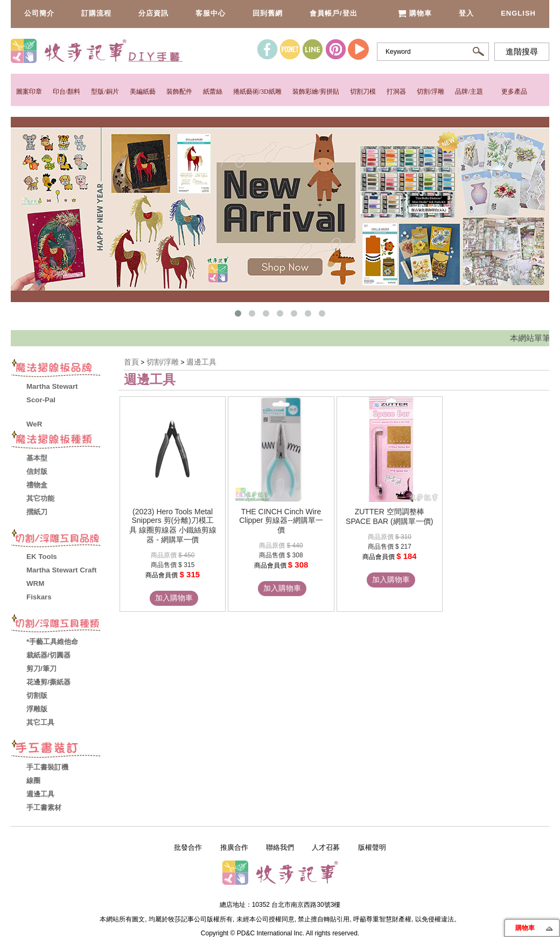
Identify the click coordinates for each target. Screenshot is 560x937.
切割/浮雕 (430, 92)
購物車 (415, 13)
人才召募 (326, 847)
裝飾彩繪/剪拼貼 (316, 92)
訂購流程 (96, 13)
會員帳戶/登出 (334, 13)
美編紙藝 (143, 92)
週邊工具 (201, 362)
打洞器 (396, 92)
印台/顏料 (66, 92)
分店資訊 (153, 13)
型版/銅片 (105, 92)
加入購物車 (174, 598)
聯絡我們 (280, 847)
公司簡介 (39, 13)
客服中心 (211, 13)
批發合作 (188, 847)
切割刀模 (363, 92)
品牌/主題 (469, 92)
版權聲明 (372, 847)
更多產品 (514, 92)
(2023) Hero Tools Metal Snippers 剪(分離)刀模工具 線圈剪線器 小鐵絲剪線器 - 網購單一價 (173, 526)
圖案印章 (29, 92)
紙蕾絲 (213, 92)
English (518, 13)
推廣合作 (234, 847)
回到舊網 (268, 13)
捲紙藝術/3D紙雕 (257, 92)
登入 (466, 13)
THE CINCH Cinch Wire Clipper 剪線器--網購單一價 (281, 521)
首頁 (131, 362)
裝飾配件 (179, 92)
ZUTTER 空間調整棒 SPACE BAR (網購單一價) (389, 516)
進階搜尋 (522, 52)
